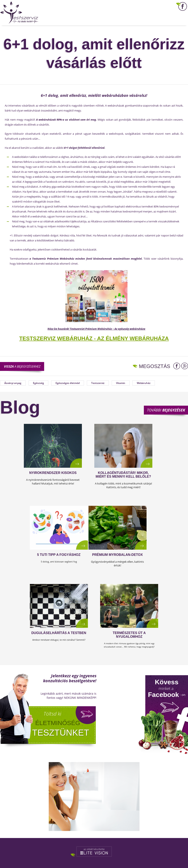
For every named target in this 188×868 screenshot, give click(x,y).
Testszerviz (98, 383)
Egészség (38, 383)
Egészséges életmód (68, 383)
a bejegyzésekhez (22, 366)
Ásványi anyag (13, 383)
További (166, 410)
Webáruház (144, 383)
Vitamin (121, 383)
